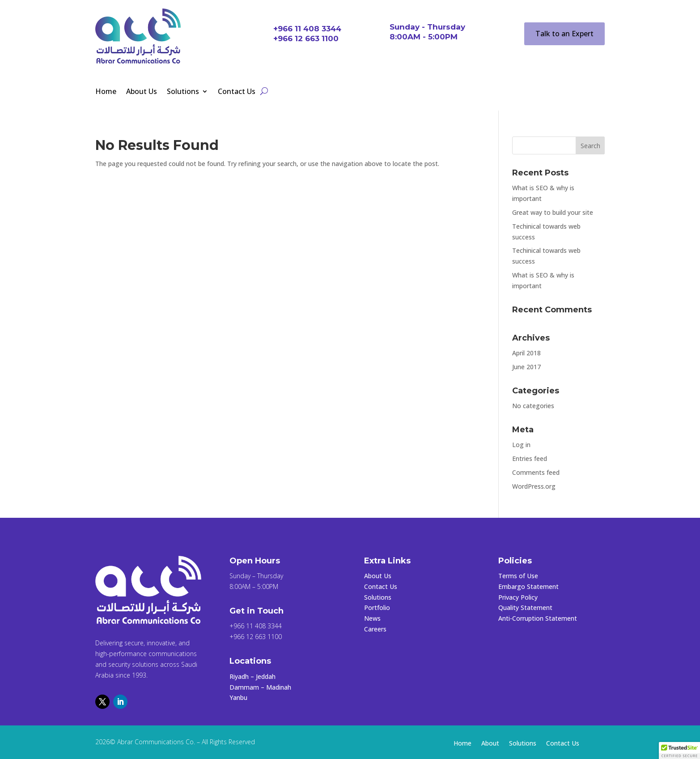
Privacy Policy (518, 597)
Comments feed (536, 472)
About (490, 744)
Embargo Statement (528, 586)
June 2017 (526, 367)
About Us (142, 92)
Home (106, 92)
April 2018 (526, 353)
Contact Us (237, 92)
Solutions (183, 92)
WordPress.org (534, 486)
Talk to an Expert (564, 34)
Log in (521, 445)
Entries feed (530, 458)
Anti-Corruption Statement (538, 618)
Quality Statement (525, 608)
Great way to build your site (553, 212)
